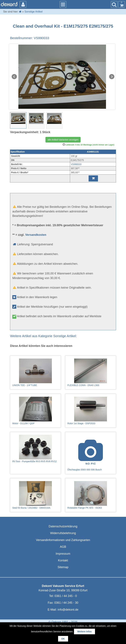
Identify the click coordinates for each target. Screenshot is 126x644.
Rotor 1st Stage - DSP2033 (91, 411)
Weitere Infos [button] (84, 631)
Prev (14, 77)
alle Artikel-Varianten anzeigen (63, 140)
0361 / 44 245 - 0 (66, 596)
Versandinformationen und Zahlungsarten (63, 540)
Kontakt (63, 560)
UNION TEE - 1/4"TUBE (35, 373)
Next (112, 77)
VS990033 (76, 164)
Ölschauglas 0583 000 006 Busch (91, 453)
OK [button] (63, 639)
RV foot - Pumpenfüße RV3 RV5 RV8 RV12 (35, 449)
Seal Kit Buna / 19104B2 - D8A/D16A (35, 495)
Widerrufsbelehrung (63, 533)
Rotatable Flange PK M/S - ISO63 (91, 495)
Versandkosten (36, 235)
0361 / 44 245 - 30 (66, 603)
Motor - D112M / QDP (35, 411)
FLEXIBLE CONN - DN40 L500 (91, 373)
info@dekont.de (68, 610)
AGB (63, 547)
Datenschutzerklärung (63, 526)
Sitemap (63, 567)
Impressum (63, 554)
